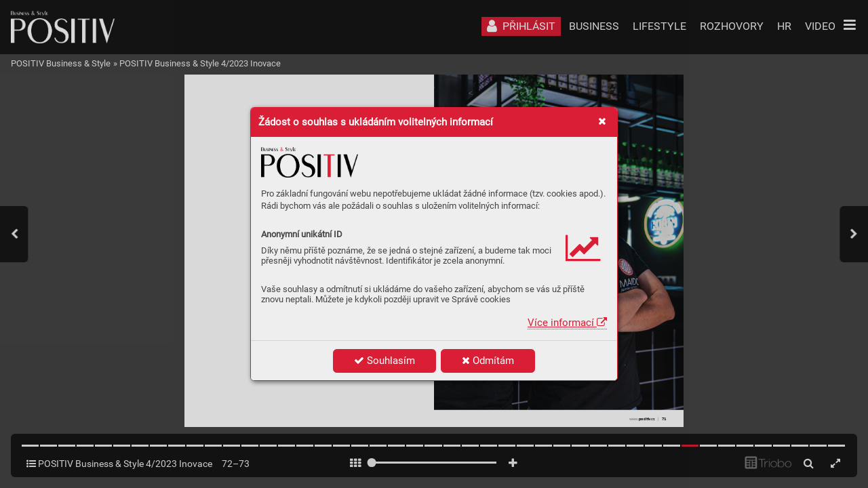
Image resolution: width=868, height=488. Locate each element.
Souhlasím (384, 361)
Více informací (567, 323)
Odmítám (488, 361)
